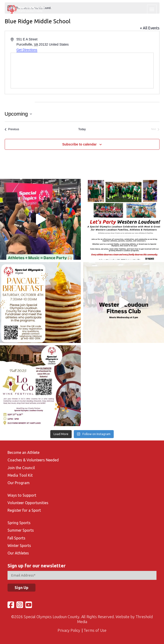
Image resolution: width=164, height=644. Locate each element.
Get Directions (27, 50)
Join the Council (21, 468)
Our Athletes (18, 553)
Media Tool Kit (20, 475)
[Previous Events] (12, 129)
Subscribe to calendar (79, 144)
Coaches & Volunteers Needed (33, 460)
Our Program (19, 483)
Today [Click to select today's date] (82, 129)
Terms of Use (95, 630)
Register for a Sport (24, 510)
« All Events (150, 28)
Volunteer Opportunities (28, 503)
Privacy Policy (69, 630)
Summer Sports (21, 530)
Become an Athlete (23, 452)
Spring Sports (19, 523)
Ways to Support (22, 495)
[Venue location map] (82, 71)
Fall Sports (16, 538)
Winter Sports (19, 546)
